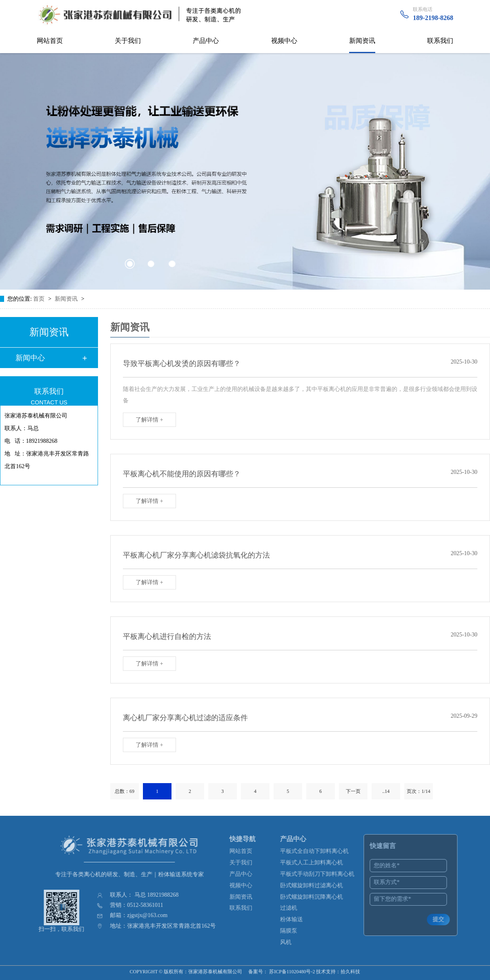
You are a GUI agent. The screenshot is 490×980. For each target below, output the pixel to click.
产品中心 (206, 41)
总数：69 (125, 791)
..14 (386, 791)
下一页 (353, 791)
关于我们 (128, 41)
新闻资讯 (362, 41)
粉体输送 (296, 919)
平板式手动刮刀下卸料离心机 (322, 874)
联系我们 (440, 41)
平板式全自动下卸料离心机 (319, 851)
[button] (129, 264)
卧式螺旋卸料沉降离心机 (316, 897)
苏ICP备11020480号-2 (292, 968)
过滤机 (294, 908)
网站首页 (50, 41)
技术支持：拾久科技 (338, 968)
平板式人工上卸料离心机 (316, 863)
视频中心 (284, 41)
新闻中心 (30, 358)
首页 (40, 299)
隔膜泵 (294, 931)
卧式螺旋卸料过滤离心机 (316, 885)
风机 (291, 942)
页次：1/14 (418, 791)
